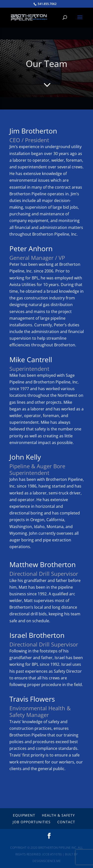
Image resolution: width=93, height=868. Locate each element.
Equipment (24, 815)
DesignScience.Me (47, 861)
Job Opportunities (32, 822)
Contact (66, 822)
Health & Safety (58, 815)
